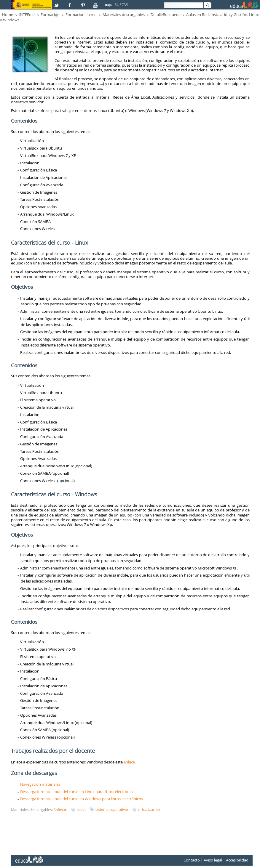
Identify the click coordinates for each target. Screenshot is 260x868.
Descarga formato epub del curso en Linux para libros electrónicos (78, 792)
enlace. (130, 762)
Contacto (192, 860)
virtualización (149, 809)
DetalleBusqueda (166, 15)
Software (61, 810)
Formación (50, 15)
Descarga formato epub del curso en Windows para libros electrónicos (82, 799)
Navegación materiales (40, 784)
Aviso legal (213, 860)
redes (82, 809)
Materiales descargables (124, 15)
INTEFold (27, 15)
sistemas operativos (112, 809)
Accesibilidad (237, 860)
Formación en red (81, 15)
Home (8, 15)
